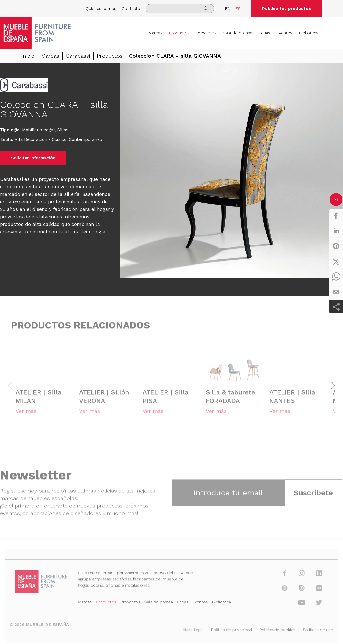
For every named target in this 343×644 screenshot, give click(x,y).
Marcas (155, 33)
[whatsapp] (336, 277)
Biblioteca (309, 33)
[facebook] (336, 216)
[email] (336, 292)
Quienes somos (101, 8)
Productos (179, 33)
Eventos (284, 33)
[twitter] (336, 262)
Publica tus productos (286, 8)
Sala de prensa (238, 33)
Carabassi (78, 56)
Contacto (131, 8)
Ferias (264, 33)
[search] (180, 9)
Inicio (28, 56)
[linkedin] (336, 231)
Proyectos (206, 33)
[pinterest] (336, 246)
